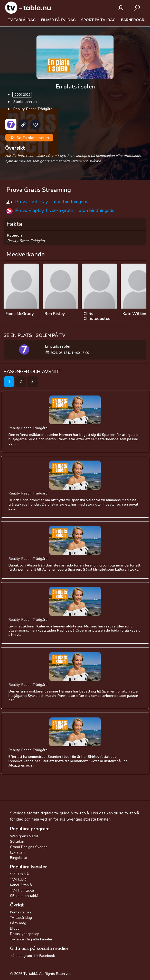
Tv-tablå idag (22, 20)
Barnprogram (135, 20)
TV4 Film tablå (22, 890)
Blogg (15, 928)
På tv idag (18, 923)
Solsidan (17, 842)
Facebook (44, 956)
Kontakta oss (21, 912)
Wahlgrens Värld (24, 836)
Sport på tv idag (98, 20)
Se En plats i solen (29, 138)
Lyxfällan (17, 852)
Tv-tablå (30, 974)
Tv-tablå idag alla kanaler (31, 939)
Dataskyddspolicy (24, 934)
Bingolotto (18, 858)
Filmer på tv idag (58, 20)
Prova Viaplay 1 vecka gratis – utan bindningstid (65, 210)
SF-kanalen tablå (24, 896)
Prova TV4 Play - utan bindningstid (52, 202)
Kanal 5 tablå (21, 885)
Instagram (21, 956)
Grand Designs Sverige (29, 847)
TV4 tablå (18, 880)
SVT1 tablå (19, 874)
